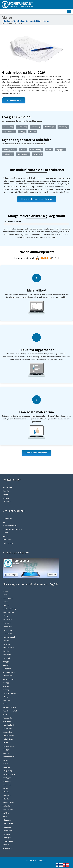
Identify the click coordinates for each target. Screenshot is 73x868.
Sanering (6, 753)
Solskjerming (7, 771)
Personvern (7, 540)
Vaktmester (7, 820)
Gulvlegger (6, 683)
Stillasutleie (7, 781)
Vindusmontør (8, 841)
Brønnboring (7, 633)
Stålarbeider (7, 785)
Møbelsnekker (8, 718)
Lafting (5, 697)
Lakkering (63, 127)
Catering (6, 641)
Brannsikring (23, 154)
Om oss (5, 536)
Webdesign (8, 154)
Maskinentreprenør (10, 707)
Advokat (6, 591)
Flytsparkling (9, 131)
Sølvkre (5, 788)
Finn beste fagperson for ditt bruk (37, 199)
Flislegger (6, 662)
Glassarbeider (7, 676)
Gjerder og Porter (9, 672)
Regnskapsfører (8, 736)
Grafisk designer (8, 679)
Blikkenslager (7, 626)
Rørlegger (6, 498)
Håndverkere (20, 21)
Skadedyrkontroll (9, 757)
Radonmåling (7, 732)
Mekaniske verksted (10, 711)
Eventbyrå (6, 658)
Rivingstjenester (8, 746)
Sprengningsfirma (9, 774)
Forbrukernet (7, 21)
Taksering (6, 792)
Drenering (6, 644)
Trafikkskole (7, 806)
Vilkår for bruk (8, 543)
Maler (5, 704)
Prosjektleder (7, 729)
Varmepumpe (7, 831)
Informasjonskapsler (10, 526)
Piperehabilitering (9, 725)
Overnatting (7, 721)
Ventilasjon (7, 838)
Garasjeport (7, 669)
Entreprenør (7, 655)
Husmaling (22, 127)
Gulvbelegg (8, 127)
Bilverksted (7, 623)
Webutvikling (36, 150)
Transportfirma (8, 809)
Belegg (22, 131)
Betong (5, 616)
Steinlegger (7, 778)
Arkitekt (5, 602)
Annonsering (7, 519)
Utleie (23, 150)
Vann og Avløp (10, 150)
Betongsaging (7, 619)
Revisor (5, 743)
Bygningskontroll (9, 637)
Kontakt (5, 533)
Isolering (6, 690)
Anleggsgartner (8, 598)
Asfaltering (6, 605)
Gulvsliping (6, 686)
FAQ (4, 522)
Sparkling (36, 127)
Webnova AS (42, 861)
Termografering (8, 802)
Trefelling (6, 813)
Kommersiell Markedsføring (38, 21)
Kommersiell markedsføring (12, 529)
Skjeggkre (60, 150)
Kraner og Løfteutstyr (10, 693)
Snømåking (7, 767)
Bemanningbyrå (8, 612)
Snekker (5, 494)
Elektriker (6, 491)
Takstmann (7, 501)
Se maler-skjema (14, 100)
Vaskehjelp (6, 834)
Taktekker (6, 799)
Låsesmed (38, 154)
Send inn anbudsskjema (36, 453)
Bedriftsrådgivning (9, 609)
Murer (49, 150)
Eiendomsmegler (9, 648)
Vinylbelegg (49, 127)
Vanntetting (7, 827)
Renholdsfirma (8, 739)
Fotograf (6, 665)
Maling (33, 131)
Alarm (5, 595)
